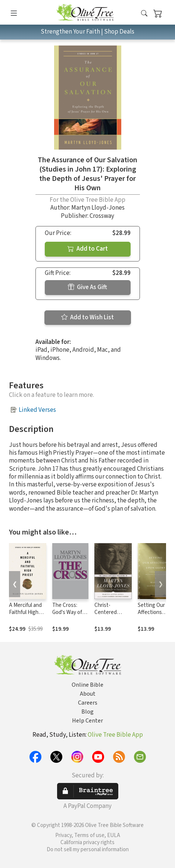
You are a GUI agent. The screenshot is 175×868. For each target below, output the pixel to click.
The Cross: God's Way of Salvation (67, 612)
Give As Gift (87, 287)
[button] (144, 14)
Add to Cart (88, 249)
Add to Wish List (87, 317)
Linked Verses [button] (37, 410)
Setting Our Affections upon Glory (151, 612)
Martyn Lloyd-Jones (98, 208)
